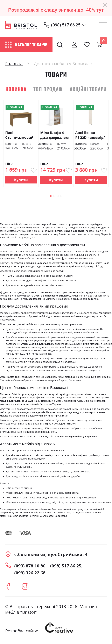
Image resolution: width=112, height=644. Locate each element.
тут (100, 10)
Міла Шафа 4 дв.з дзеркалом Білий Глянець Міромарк (54, 135)
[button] (47, 196)
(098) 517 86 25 (66, 25)
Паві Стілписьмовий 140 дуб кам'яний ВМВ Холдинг (19, 135)
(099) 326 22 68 (30, 573)
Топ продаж (48, 89)
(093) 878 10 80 (30, 566)
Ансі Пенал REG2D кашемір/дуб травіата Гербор (90, 135)
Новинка (16, 89)
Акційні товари (88, 89)
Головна (14, 64)
